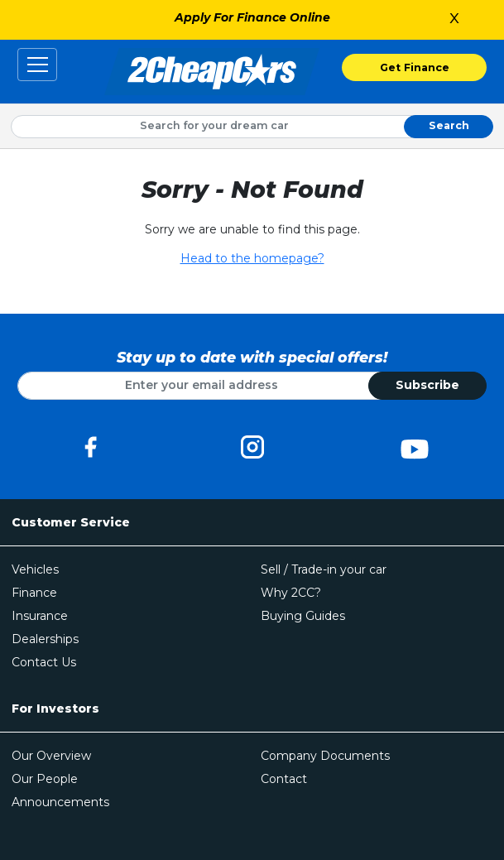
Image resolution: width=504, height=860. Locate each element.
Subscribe (427, 385)
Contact (284, 779)
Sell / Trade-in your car (324, 569)
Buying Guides (303, 616)
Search (449, 125)
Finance (34, 593)
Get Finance (415, 67)
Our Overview (51, 756)
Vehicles (35, 569)
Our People (45, 779)
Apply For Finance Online (252, 17)
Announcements (60, 802)
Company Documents (325, 756)
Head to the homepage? (252, 258)
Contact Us (44, 662)
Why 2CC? (291, 593)
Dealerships (45, 639)
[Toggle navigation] (37, 65)
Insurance (40, 616)
